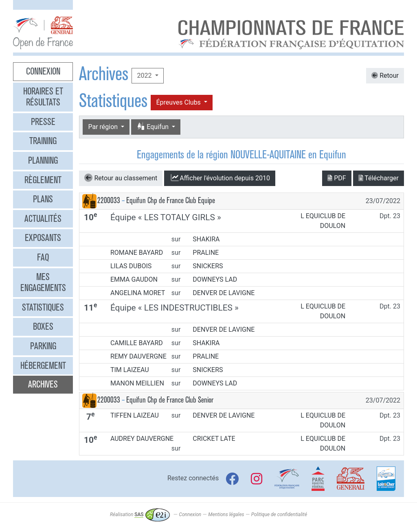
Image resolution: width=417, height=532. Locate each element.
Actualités (43, 219)
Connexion (43, 71)
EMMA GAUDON (134, 279)
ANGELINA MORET (138, 293)
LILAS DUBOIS (131, 266)
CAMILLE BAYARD (137, 343)
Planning (43, 160)
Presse (43, 122)
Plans (43, 199)
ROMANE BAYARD (137, 253)
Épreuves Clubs (179, 102)
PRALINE (206, 253)
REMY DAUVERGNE (138, 356)
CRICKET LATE (214, 439)
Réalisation (140, 514)
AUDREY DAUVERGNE (142, 439)
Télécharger (379, 178)
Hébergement (43, 366)
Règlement (43, 180)
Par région (104, 127)
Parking (43, 346)
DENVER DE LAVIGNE (224, 293)
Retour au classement (121, 178)
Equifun (153, 127)
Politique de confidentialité (279, 514)
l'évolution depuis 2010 (220, 178)
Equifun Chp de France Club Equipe (171, 200)
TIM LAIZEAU (130, 370)
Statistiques (43, 307)
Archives (43, 384)
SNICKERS (208, 266)
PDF (337, 178)
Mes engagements (43, 282)
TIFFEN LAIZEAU (135, 415)
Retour (385, 76)
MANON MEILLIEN (137, 383)
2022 (145, 76)
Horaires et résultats (43, 97)
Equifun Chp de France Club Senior (170, 400)
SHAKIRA (206, 239)
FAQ (43, 257)
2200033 (109, 200)
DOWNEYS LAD (215, 279)
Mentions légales (226, 514)
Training (43, 141)
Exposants (43, 238)
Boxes (43, 326)
